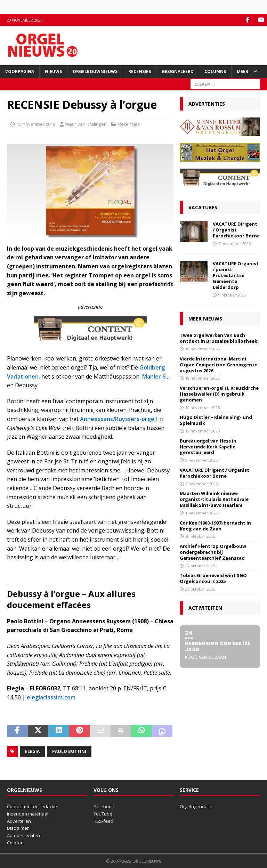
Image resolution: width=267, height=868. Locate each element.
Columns (215, 71)
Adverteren (19, 821)
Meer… (244, 71)
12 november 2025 (203, 408)
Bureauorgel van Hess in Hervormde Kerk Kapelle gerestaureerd (208, 447)
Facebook (104, 806)
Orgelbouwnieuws (95, 71)
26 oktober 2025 (200, 589)
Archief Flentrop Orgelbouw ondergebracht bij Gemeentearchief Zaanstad (213, 552)
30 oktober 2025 (200, 536)
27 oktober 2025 (200, 566)
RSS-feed (103, 821)
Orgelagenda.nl (196, 806)
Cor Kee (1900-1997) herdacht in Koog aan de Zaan (215, 526)
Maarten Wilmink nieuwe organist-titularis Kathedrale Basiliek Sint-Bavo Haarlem (214, 499)
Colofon (15, 843)
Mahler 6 (154, 376)
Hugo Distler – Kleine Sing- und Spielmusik (216, 420)
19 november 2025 (203, 349)
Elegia (32, 751)
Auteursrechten (23, 835)
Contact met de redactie (32, 806)
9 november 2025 (201, 460)
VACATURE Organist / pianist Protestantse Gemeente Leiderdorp (236, 275)
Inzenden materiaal (28, 814)
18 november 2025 (203, 378)
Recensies (140, 71)
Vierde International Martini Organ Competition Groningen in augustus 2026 (219, 365)
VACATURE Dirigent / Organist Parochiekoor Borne (236, 230)
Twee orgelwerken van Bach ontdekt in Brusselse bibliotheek (219, 338)
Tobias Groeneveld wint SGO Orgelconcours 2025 (213, 578)
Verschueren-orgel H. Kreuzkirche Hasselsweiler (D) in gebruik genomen (219, 394)
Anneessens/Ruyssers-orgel (118, 419)
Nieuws (53, 71)
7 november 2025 (234, 244)
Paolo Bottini (69, 751)
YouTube (103, 814)
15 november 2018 (36, 124)
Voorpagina (20, 71)
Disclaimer (18, 828)
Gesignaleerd (178, 71)
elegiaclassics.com (51, 697)
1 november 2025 (201, 513)
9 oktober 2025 (232, 295)
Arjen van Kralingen (86, 124)
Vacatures (203, 207)
